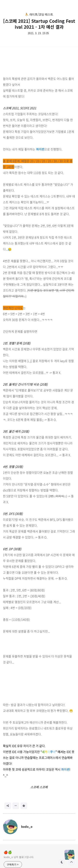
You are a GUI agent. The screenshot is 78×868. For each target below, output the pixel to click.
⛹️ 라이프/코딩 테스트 (39, 14)
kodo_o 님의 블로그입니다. (19, 857)
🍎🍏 (8, 852)
